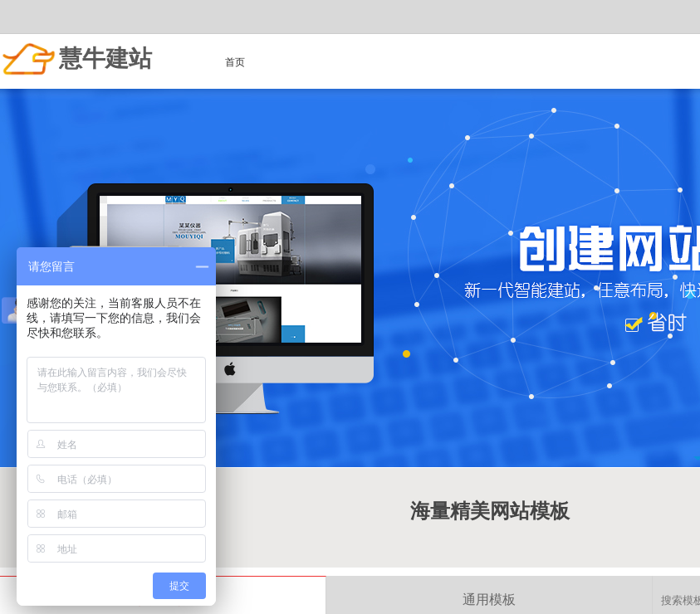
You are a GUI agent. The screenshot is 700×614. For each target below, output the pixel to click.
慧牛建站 (105, 58)
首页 (235, 62)
